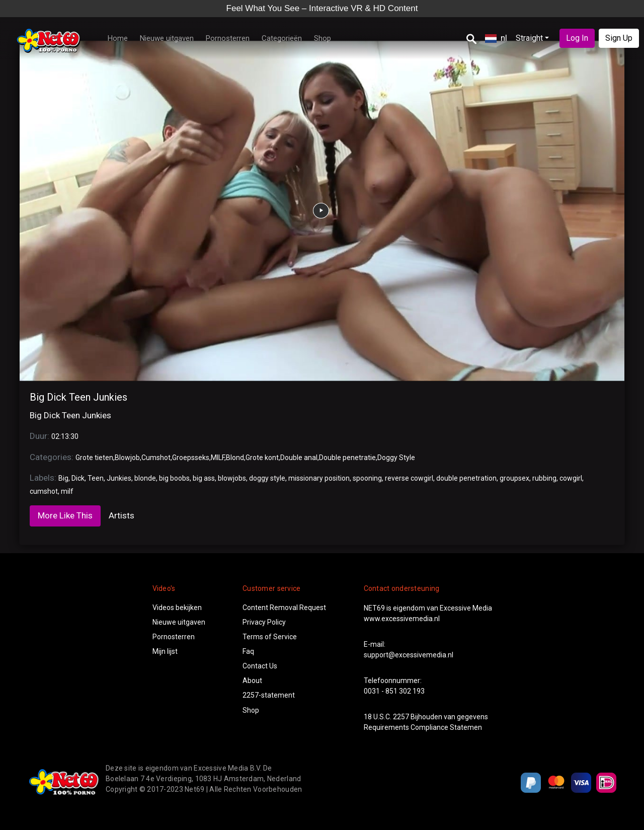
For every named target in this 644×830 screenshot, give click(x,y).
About (252, 681)
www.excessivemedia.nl (402, 619)
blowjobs (232, 478)
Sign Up (619, 38)
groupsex (514, 478)
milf (67, 491)
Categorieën (282, 38)
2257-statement (269, 695)
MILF (218, 458)
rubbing (544, 478)
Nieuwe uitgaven (167, 38)
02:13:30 (65, 436)
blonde (145, 478)
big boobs (174, 478)
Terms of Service (270, 637)
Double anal (299, 458)
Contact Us (260, 666)
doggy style (267, 478)
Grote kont (262, 458)
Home (118, 38)
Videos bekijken (177, 608)
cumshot (44, 491)
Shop (323, 38)
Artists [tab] (122, 515)
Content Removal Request (284, 608)
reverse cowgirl (409, 478)
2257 (401, 717)
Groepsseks (191, 458)
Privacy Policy (264, 622)
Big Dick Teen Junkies (78, 397)
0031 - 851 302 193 (394, 691)
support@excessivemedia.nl (409, 655)
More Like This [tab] (65, 515)
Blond (235, 458)
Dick (78, 478)
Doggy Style (396, 458)
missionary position (319, 478)
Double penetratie (347, 458)
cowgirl (571, 478)
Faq (248, 651)
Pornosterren (228, 38)
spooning (367, 478)
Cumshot (156, 458)
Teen (96, 478)
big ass (204, 478)
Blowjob (127, 458)
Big (63, 478)
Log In (577, 38)
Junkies (119, 478)
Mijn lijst (165, 651)
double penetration (466, 478)
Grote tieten (94, 458)
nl (496, 38)
